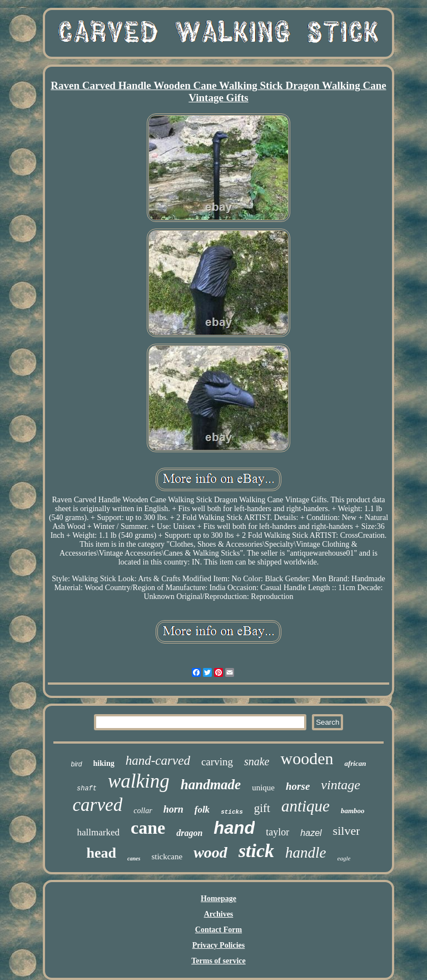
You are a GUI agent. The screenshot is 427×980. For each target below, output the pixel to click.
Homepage (219, 899)
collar (143, 811)
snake (257, 761)
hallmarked (98, 832)
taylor (277, 832)
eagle (344, 858)
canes (134, 858)
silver (347, 831)
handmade (211, 785)
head (101, 853)
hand (234, 828)
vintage (341, 785)
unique (263, 788)
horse (298, 786)
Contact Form (219, 930)
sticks (232, 812)
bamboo (353, 811)
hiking (104, 763)
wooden (307, 758)
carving (217, 762)
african (355, 763)
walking (139, 781)
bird (77, 764)
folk (202, 810)
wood (210, 852)
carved (97, 805)
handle (306, 853)
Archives (219, 914)
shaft (87, 789)
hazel (311, 833)
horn (173, 809)
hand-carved (158, 761)
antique (306, 806)
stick (256, 851)
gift (262, 808)
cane (148, 828)
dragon (189, 833)
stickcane (167, 857)
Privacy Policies (219, 945)
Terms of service (218, 961)
